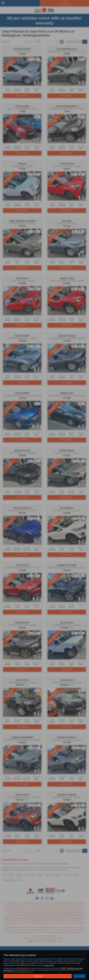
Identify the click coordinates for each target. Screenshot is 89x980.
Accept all (38, 976)
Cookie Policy (49, 965)
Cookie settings (79, 976)
